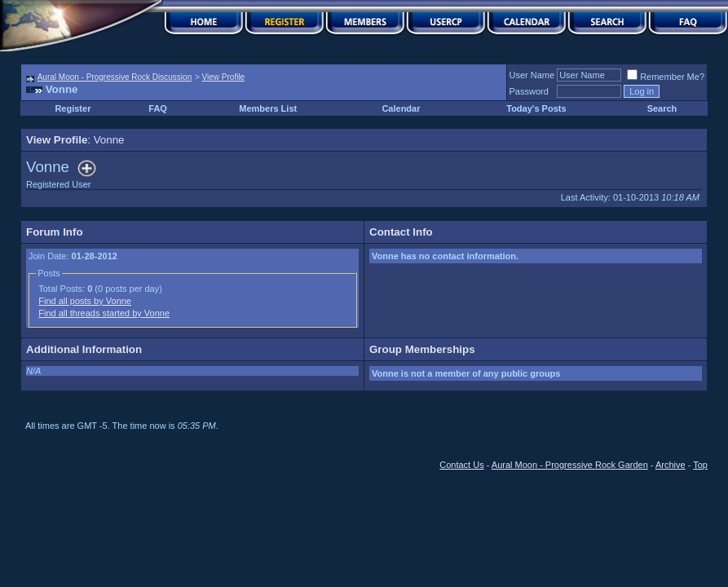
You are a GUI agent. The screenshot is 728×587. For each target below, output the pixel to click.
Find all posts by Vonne (85, 301)
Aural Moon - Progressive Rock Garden (570, 465)
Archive (671, 465)
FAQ (158, 108)
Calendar (401, 108)
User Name (532, 75)
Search (662, 108)
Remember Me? (666, 77)
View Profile (224, 77)
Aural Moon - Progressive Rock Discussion (115, 77)
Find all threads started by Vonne (104, 313)
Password (529, 91)
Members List (268, 108)
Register (73, 108)
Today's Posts (536, 108)
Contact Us (461, 465)
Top (700, 465)
